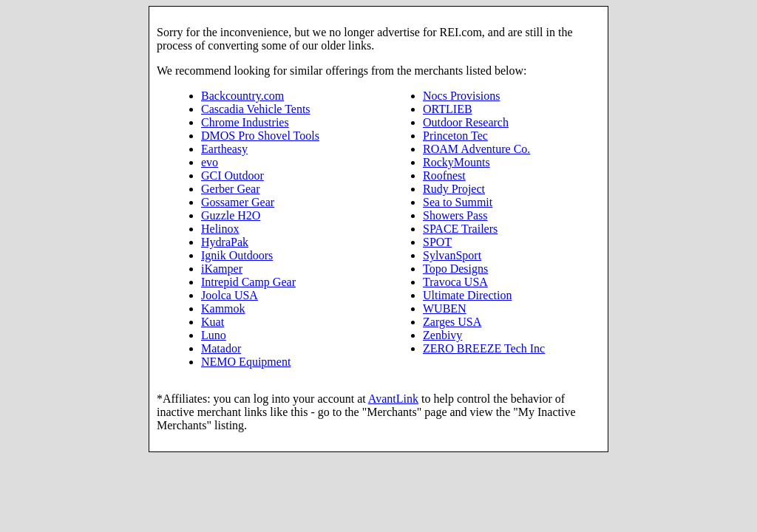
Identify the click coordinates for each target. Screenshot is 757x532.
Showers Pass (455, 215)
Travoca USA (455, 282)
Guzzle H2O (231, 215)
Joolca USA (230, 295)
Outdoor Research (466, 122)
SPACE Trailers (460, 229)
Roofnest (444, 175)
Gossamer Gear (238, 202)
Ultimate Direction (467, 295)
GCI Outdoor (232, 175)
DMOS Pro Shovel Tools (260, 136)
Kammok (223, 308)
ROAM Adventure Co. (476, 149)
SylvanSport (452, 255)
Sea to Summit (458, 202)
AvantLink (393, 399)
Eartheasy (224, 149)
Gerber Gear (231, 189)
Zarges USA (452, 322)
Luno (214, 335)
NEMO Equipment (246, 362)
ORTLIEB (448, 109)
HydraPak (225, 242)
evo (210, 162)
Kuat (213, 322)
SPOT (437, 242)
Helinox (220, 229)
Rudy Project (454, 189)
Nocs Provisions (461, 96)
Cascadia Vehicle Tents (256, 109)
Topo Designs (455, 269)
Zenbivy (442, 335)
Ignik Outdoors (237, 255)
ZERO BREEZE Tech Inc (484, 348)
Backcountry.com (242, 96)
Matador (221, 348)
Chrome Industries (245, 122)
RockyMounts (456, 162)
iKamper (222, 269)
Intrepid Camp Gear (248, 282)
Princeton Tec (455, 136)
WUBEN (445, 308)
